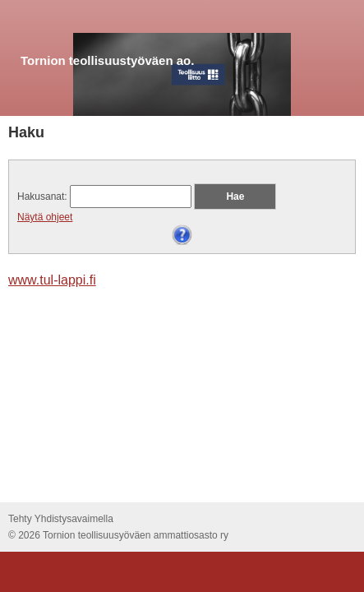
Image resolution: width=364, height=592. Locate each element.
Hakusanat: (42, 197)
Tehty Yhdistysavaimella (61, 519)
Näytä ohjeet (45, 217)
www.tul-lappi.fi (52, 280)
